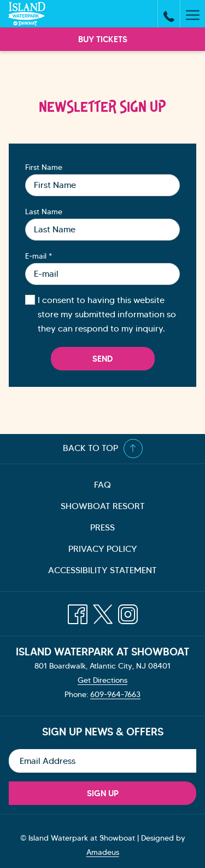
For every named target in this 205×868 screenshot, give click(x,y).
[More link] (192, 14)
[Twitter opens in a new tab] (103, 610)
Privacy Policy (103, 549)
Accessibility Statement (102, 570)
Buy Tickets (103, 39)
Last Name (44, 212)
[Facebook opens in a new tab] (78, 610)
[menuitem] (102, 485)
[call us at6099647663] (169, 14)
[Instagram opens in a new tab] (128, 610)
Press (102, 527)
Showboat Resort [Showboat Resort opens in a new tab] (116, 507)
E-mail (39, 256)
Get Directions (102, 680)
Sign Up (103, 793)
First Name (44, 167)
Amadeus (103, 852)
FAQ (102, 485)
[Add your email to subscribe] (102, 761)
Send (102, 359)
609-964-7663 (115, 694)
